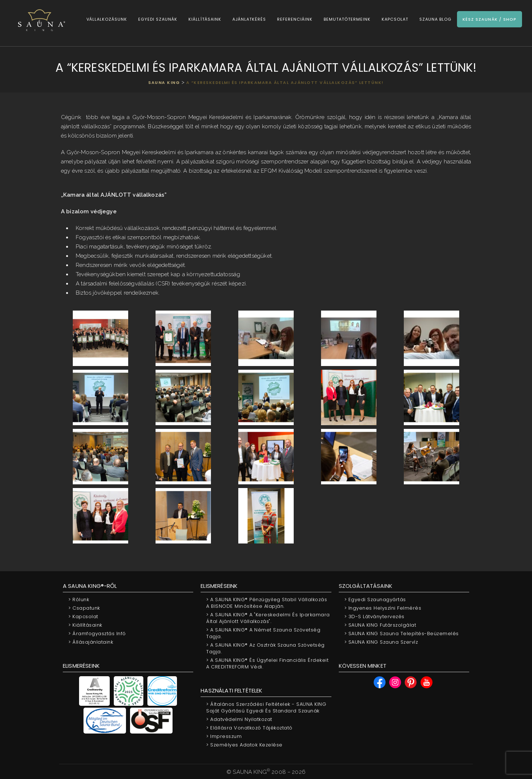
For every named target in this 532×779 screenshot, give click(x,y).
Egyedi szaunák (157, 19)
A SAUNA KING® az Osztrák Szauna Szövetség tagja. (265, 648)
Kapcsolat (394, 19)
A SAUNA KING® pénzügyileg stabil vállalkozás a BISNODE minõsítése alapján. (267, 603)
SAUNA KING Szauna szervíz (381, 642)
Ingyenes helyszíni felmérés (383, 608)
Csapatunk (84, 608)
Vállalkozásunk (106, 19)
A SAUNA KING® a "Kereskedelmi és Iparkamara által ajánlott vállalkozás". (268, 618)
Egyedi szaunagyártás (375, 600)
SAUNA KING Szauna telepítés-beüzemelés (402, 634)
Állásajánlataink (91, 642)
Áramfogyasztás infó (97, 634)
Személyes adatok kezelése (244, 745)
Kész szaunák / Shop (489, 19)
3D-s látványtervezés (374, 617)
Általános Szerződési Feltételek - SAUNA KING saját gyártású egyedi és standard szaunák (266, 707)
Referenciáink (294, 19)
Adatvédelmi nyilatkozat (239, 719)
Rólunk (79, 600)
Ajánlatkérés (248, 19)
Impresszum (224, 736)
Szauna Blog (435, 19)
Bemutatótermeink (346, 19)
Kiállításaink (204, 19)
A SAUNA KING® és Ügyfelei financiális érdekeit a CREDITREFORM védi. (267, 663)
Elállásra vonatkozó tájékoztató (249, 728)
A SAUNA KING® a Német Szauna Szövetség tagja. (263, 633)
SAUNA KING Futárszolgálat (380, 625)
